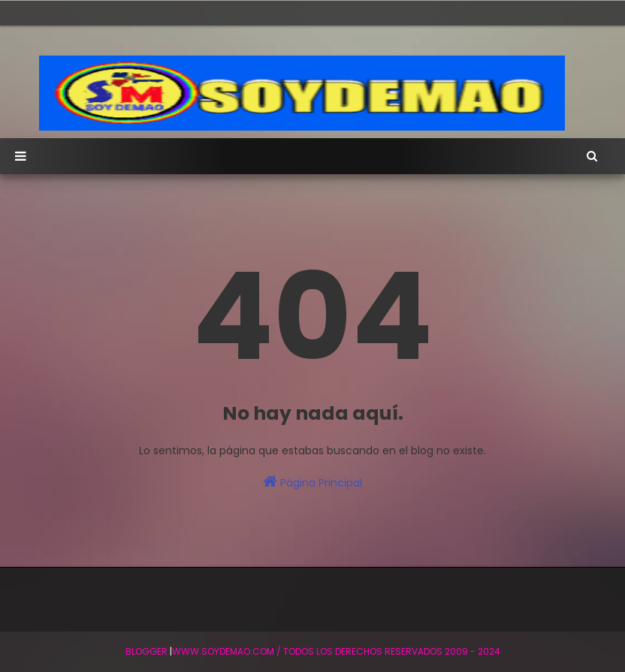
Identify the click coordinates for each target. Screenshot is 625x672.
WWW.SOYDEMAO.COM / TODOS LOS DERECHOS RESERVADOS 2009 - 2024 (336, 651)
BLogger (146, 651)
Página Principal (312, 482)
